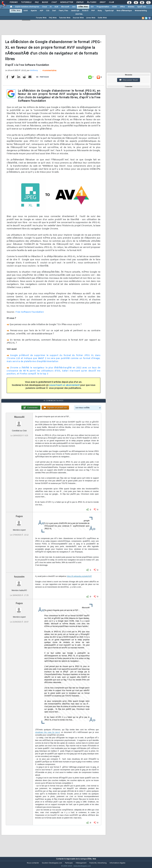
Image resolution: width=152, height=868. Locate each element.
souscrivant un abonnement (64, 387)
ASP (41, 11)
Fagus (19, 522)
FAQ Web (53, 18)
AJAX (26, 11)
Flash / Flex (63, 11)
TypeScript (109, 11)
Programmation (103, 7)
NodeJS (85, 11)
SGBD (115, 7)
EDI (92, 7)
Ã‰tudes (92, 2)
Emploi (80, 2)
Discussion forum (129, 80)
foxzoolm (19, 582)
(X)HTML (79, 14)
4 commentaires (49, 72)
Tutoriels (26, 2)
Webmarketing (141, 11)
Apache (34, 11)
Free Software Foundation (30, 314)
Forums (14, 2)
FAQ (37, 2)
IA (51, 7)
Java (74, 7)
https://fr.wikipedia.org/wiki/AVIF (79, 582)
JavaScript (75, 11)
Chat (54, 2)
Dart (54, 11)
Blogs (45, 2)
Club (111, 2)
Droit (103, 2)
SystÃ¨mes (142, 7)
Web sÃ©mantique (124, 11)
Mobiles (131, 7)
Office (122, 7)
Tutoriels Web (65, 18)
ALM (56, 7)
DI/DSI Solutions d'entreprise (27, 7)
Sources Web (78, 18)
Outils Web (102, 18)
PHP (93, 11)
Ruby (100, 11)
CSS (48, 11)
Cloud (44, 7)
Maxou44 (19, 422)
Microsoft (65, 7)
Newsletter (67, 2)
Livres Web (91, 18)
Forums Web (41, 18)
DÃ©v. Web (83, 7)
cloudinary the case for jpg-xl (47, 738)
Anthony (34, 72)
